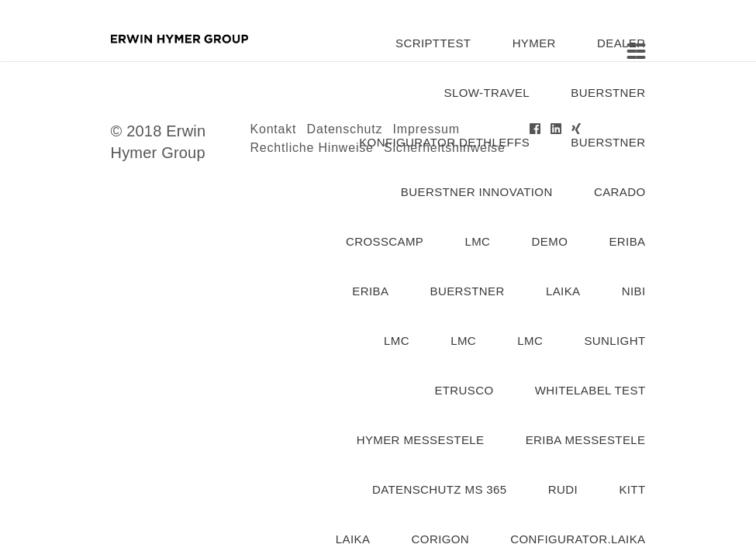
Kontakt (274, 129)
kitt (632, 489)
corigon (440, 539)
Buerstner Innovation (477, 192)
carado (620, 192)
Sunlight (614, 341)
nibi (634, 291)
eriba (627, 241)
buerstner (608, 93)
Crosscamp (385, 241)
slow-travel (487, 93)
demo (550, 241)
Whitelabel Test (590, 390)
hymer (534, 43)
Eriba (370, 291)
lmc (477, 241)
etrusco (464, 390)
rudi (563, 489)
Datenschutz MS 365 (440, 489)
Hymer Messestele (421, 440)
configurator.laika (578, 539)
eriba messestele (586, 440)
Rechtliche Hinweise (312, 148)
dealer (621, 43)
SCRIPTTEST (433, 43)
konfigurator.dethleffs (444, 142)
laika (563, 291)
